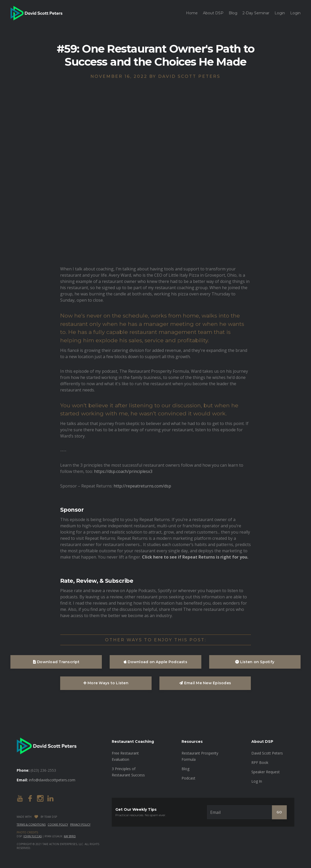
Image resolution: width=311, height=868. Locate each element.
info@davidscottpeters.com (52, 780)
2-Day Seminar (256, 13)
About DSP (213, 13)
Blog (233, 13)
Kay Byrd (70, 836)
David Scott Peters (267, 753)
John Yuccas (33, 836)
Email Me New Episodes (205, 683)
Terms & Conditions (31, 825)
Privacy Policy (80, 825)
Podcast (188, 778)
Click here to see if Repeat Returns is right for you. (195, 557)
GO (279, 812)
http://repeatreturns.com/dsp (142, 486)
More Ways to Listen (106, 683)
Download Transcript (56, 662)
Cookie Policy (58, 825)
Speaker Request (266, 772)
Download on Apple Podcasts (155, 662)
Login (280, 13)
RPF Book (260, 762)
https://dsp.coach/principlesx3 (123, 471)
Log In (257, 781)
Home (192, 13)
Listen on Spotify (255, 662)
